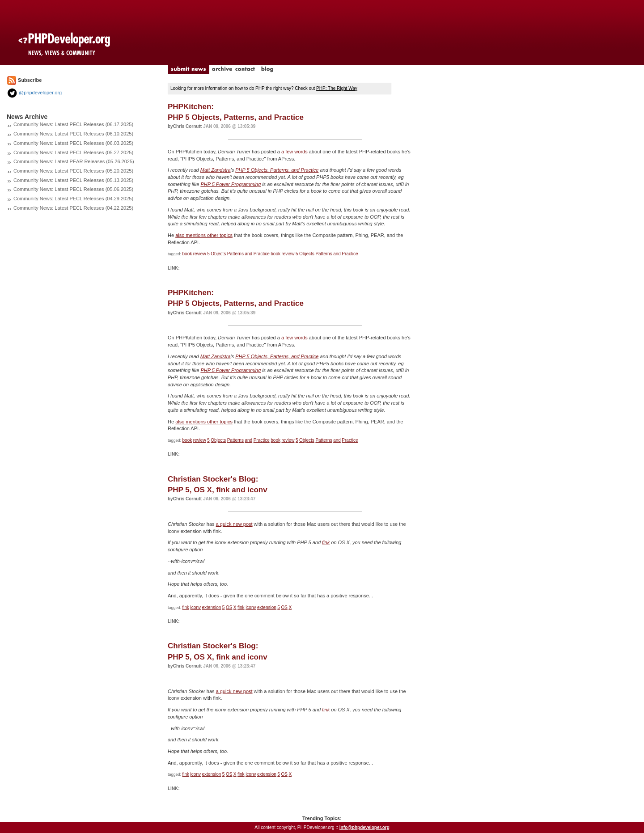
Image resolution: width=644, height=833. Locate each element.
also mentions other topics (204, 235)
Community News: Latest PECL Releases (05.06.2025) (73, 189)
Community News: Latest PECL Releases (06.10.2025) (73, 134)
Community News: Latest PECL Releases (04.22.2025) (73, 208)
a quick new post (234, 524)
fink (326, 542)
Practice (262, 254)
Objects (218, 254)
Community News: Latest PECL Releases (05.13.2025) (73, 180)
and (248, 254)
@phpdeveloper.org (34, 93)
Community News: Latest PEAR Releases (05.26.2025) (74, 161)
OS (229, 607)
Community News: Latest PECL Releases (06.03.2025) (73, 143)
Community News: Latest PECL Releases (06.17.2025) (73, 124)
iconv (196, 607)
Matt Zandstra (216, 170)
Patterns (235, 254)
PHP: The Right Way (337, 88)
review (200, 254)
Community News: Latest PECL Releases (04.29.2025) (73, 199)
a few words (294, 152)
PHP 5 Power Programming (231, 184)
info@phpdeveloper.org (364, 827)
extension (211, 607)
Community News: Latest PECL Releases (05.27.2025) (73, 152)
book (187, 254)
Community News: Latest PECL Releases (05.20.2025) (73, 171)
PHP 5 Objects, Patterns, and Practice (277, 170)
